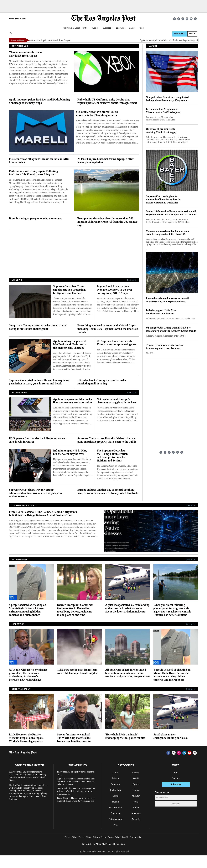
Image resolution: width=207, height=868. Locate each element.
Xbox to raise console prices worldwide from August (50, 40)
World (136, 778)
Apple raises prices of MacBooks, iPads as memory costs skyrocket (73, 401)
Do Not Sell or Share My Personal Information (103, 844)
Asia (136, 802)
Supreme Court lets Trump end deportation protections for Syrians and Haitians (70, 290)
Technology (115, 790)
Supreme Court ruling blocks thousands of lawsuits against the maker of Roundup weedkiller (163, 199)
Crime (115, 796)
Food (141, 28)
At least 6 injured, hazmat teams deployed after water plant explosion (106, 161)
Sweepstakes (136, 837)
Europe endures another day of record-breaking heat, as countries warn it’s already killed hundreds (108, 491)
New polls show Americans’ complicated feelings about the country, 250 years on (167, 99)
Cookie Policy (114, 837)
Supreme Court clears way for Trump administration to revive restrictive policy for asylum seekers (36, 493)
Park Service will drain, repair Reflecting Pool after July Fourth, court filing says (33, 173)
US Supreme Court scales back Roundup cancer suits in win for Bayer (37, 440)
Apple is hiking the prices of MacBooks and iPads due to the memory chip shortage (70, 344)
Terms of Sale (85, 837)
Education (115, 813)
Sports (136, 784)
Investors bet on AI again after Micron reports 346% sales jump (163, 111)
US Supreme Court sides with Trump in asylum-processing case (116, 343)
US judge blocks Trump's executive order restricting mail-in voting (102, 382)
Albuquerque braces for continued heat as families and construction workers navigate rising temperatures (127, 673)
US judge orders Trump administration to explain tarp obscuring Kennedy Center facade (171, 329)
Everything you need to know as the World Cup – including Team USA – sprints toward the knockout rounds (108, 329)
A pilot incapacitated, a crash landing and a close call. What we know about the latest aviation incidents (127, 608)
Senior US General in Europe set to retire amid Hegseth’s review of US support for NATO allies (171, 213)
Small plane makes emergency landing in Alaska (170, 736)
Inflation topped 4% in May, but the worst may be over (70, 452)
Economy (115, 784)
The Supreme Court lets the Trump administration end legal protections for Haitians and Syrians (112, 456)
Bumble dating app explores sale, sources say (36, 218)
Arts (116, 825)
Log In (192, 34)
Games (132, 28)
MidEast (136, 796)
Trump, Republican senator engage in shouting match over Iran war (165, 347)
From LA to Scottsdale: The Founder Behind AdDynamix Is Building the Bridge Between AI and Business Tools (43, 514)
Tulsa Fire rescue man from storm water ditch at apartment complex (77, 671)
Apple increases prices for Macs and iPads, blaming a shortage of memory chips (40, 101)
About (176, 773)
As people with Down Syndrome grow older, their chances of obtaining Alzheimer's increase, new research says (28, 675)
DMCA (125, 837)
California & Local (72, 28)
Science (136, 773)
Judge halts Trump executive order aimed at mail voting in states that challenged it (38, 327)
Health (116, 802)
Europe (136, 790)
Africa (136, 808)
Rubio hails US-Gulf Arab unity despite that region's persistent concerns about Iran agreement (107, 101)
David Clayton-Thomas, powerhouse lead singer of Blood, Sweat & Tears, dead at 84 (76, 800)
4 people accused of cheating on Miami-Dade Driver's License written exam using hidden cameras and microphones (28, 610)
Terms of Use (71, 837)
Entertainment (116, 819)
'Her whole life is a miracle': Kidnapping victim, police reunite (125, 736)
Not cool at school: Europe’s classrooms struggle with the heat (116, 401)
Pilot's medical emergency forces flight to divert (76, 773)
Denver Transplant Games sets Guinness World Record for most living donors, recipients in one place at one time (75, 610)
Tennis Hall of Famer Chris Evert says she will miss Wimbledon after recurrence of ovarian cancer (76, 791)
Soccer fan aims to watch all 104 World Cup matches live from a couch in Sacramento (74, 738)
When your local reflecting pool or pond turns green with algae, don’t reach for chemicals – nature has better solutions (172, 610)
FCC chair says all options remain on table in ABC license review (39, 161)
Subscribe (179, 34)
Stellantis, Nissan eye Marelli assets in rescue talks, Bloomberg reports (97, 113)
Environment (116, 808)
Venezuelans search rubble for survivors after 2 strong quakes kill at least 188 (167, 233)
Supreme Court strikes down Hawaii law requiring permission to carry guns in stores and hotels (39, 382)
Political (115, 778)
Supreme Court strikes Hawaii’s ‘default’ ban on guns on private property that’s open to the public (107, 440)
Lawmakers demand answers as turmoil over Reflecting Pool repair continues (167, 300)
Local (116, 773)
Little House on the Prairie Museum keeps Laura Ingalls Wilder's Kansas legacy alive (26, 738)
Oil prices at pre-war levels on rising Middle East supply (161, 131)
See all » (132, 280)
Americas (136, 813)
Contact (176, 778)
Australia (136, 819)
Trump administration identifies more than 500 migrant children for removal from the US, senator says (107, 222)
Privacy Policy (99, 837)
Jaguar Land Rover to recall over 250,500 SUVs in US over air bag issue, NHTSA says (114, 290)
